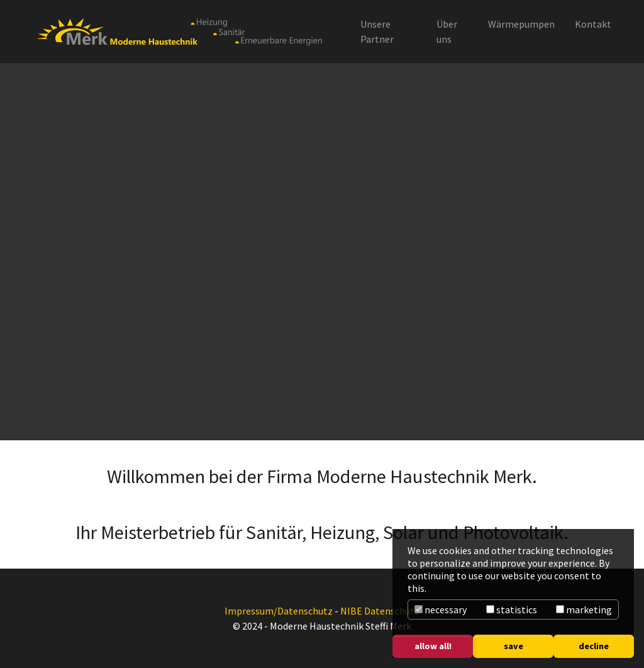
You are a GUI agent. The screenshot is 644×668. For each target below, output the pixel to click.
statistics (512, 610)
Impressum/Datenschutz (279, 611)
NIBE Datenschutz (380, 611)
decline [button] (594, 646)
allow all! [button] (433, 646)
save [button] (514, 646)
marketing (584, 610)
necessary (441, 610)
